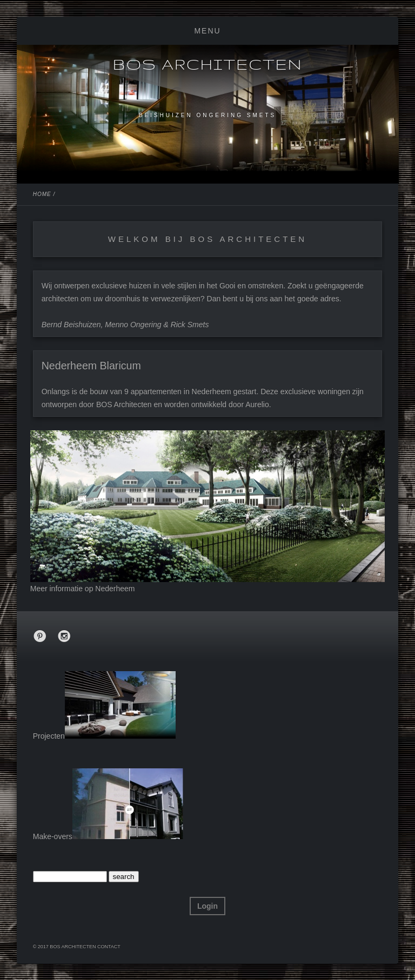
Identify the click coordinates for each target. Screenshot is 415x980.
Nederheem (115, 589)
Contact (109, 947)
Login (207, 906)
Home (42, 194)
